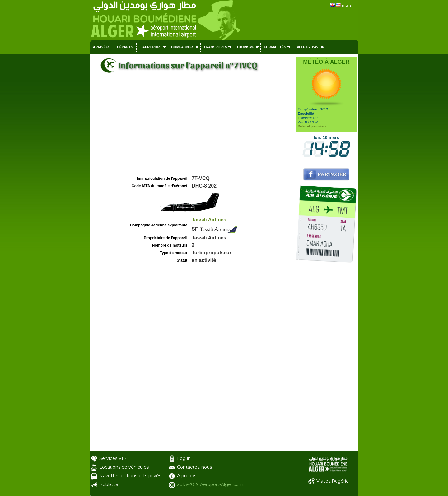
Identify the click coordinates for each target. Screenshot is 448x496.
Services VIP (113, 458)
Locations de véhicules (124, 467)
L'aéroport (151, 47)
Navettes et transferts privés (130, 476)
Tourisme (245, 47)
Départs (125, 47)
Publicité (109, 484)
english (348, 5)
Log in (184, 458)
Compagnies (183, 47)
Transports (216, 47)
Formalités (275, 47)
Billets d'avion (310, 47)
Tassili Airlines (209, 220)
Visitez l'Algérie (333, 481)
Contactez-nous (194, 467)
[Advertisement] (192, 128)
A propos (187, 476)
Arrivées (102, 47)
